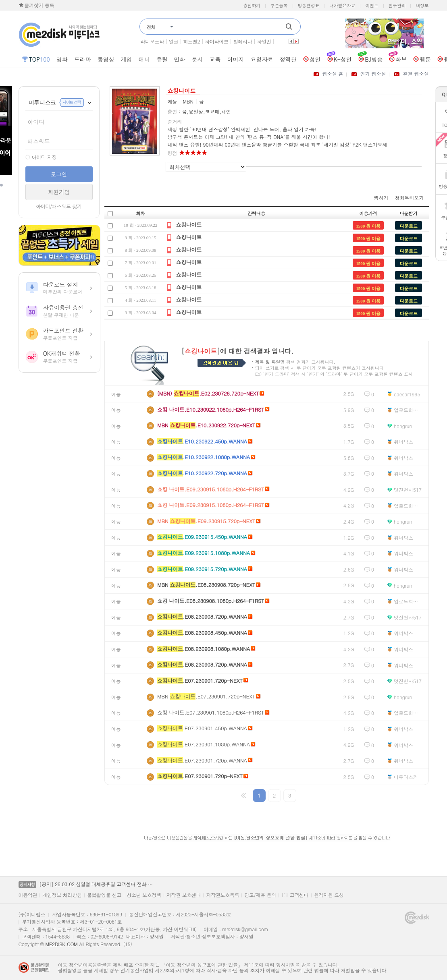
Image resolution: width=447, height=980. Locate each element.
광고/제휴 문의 (260, 895)
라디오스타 (153, 41)
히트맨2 (191, 41)
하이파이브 (217, 41)
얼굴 (174, 41)
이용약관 (28, 895)
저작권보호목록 (222, 895)
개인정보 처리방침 (62, 895)
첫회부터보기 (410, 198)
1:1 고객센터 (295, 895)
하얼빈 (264, 41)
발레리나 (243, 41)
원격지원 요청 (329, 895)
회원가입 (59, 192)
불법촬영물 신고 (104, 895)
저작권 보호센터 (184, 895)
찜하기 (381, 198)
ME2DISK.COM (61, 944)
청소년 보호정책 (144, 895)
